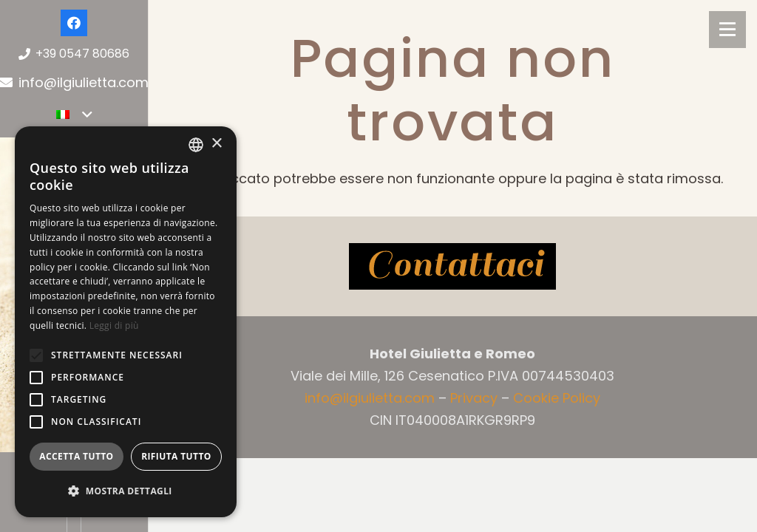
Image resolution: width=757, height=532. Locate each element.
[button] (36, 355)
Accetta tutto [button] (76, 456)
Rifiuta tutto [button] (176, 456)
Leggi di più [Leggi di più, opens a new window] (114, 325)
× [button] (216, 144)
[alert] (126, 322)
